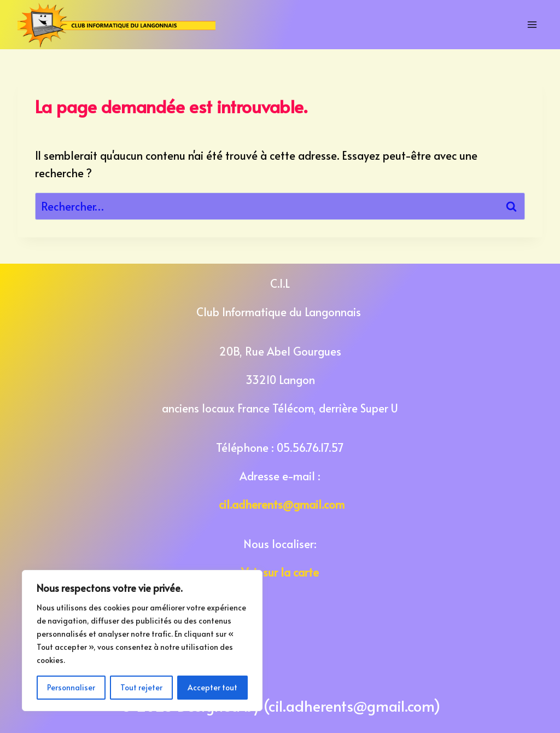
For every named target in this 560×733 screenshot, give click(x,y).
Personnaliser (71, 687)
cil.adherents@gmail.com (282, 504)
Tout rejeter (141, 687)
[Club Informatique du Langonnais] (116, 25)
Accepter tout (212, 687)
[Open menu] (532, 24)
